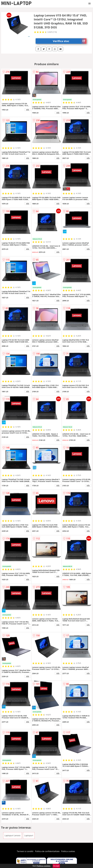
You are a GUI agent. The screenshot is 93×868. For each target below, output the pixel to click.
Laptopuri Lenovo (13, 835)
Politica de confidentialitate (47, 851)
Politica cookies (68, 851)
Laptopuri (29, 835)
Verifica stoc (70, 41)
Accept (56, 866)
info (28, 110)
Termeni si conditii (25, 851)
